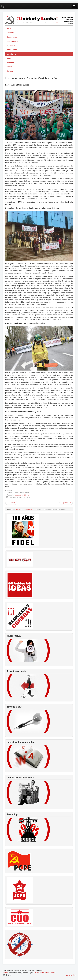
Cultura (10, 71)
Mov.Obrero (12, 54)
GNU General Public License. (45, 973)
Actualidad (11, 45)
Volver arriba (71, 975)
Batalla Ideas (12, 37)
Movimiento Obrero (22, 495)
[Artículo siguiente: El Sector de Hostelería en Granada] (66, 503)
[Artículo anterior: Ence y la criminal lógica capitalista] (11, 503)
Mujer (9, 58)
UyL (4, 6)
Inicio (9, 28)
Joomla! (6, 973)
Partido (10, 67)
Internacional (12, 50)
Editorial (10, 33)
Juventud (11, 63)
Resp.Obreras (12, 41)
